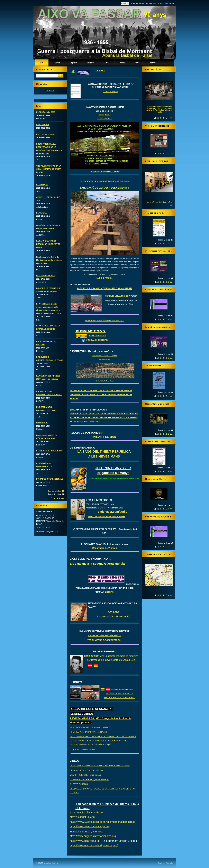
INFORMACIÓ (110, 92)
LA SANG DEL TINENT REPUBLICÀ (105, 451)
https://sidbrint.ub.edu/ (83, 817)
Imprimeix (171, 3)
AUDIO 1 (100, 278)
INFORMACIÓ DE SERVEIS (97, 340)
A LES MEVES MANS (105, 456)
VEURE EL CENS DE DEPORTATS (105, 636)
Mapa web (152, 3)
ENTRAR (110, 592)
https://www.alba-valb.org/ (85, 841)
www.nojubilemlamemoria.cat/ (87, 812)
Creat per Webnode (165, 863)
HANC (87, 656)
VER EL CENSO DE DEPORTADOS (105, 640)
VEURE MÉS (113, 612)
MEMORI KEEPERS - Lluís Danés (85, 775)
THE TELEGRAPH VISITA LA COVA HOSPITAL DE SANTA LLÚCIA (49, 169)
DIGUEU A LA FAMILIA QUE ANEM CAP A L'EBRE (104, 288)
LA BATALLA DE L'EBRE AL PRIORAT (87, 770)
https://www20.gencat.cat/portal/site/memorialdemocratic (102, 822)
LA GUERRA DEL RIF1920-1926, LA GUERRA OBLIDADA (105, 181)
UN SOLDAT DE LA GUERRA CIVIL (110, 321)
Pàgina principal (139, 3)
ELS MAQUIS (42, 185)
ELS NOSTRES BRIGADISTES (122, 689)
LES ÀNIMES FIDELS (46, 276)
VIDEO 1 (101, 115)
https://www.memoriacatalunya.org (90, 826)
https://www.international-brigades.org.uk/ (94, 846)
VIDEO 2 (107, 115)
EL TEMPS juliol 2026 (46, 112)
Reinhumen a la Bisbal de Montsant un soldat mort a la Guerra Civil (49, 260)
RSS (161, 3)
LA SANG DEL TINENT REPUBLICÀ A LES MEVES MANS (48, 244)
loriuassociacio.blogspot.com (86, 831)
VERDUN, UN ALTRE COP (121, 296)
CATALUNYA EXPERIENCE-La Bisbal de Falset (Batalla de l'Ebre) (100, 766)
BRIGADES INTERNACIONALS (50, 479)
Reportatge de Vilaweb (104, 548)
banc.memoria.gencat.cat (105, 359)
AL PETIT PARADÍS (79, 784)
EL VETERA (42, 213)
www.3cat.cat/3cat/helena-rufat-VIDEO (107, 517)
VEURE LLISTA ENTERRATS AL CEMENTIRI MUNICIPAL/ (104, 418)
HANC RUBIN (42, 423)
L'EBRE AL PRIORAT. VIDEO (121, 698)
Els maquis (50, 91)
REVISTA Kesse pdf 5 (104, 119)
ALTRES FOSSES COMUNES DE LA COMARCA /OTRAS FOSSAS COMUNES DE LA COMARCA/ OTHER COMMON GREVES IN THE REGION (101, 394)
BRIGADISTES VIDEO (104, 381)
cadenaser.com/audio (113, 512)
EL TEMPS (101, 71)
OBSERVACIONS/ (105, 172)
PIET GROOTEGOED (45, 134)
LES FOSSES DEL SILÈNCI (113, 616)
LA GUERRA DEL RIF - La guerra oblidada (89, 779)
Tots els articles (54, 491)
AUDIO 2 (109, 278)
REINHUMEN (90, 321)
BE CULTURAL (43, 125)
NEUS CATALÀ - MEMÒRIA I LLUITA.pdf (88, 732)
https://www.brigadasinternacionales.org (93, 836)
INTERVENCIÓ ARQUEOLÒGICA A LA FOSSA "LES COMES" (50, 360)
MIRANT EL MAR (105, 437)
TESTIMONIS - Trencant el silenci (82, 749)
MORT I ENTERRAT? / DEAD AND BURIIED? (90, 727)
